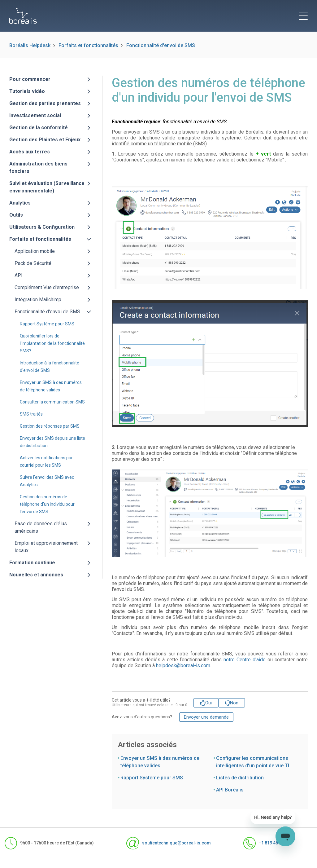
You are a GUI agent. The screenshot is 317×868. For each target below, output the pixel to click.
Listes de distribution (240, 778)
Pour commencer (30, 79)
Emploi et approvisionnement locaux (46, 547)
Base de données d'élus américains (41, 527)
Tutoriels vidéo (27, 91)
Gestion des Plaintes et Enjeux (45, 140)
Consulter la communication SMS (52, 402)
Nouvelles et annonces (36, 575)
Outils (16, 215)
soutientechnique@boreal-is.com (168, 843)
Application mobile (35, 251)
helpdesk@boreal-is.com (183, 665)
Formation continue (32, 563)
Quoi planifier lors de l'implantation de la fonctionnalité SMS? (52, 343)
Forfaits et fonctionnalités (88, 45)
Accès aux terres (30, 152)
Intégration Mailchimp (38, 300)
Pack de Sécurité (33, 263)
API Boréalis (230, 790)
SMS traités (31, 414)
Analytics (20, 203)
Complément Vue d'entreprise (47, 287)
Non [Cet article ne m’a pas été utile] (234, 703)
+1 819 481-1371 (268, 843)
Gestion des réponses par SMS (50, 426)
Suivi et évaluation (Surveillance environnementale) (47, 187)
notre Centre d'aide (245, 660)
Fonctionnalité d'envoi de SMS (161, 45)
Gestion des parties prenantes (45, 103)
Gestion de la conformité (39, 128)
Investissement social (35, 115)
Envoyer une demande (206, 717)
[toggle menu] (303, 16)
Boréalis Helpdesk (30, 45)
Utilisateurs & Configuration (42, 227)
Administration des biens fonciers (38, 167)
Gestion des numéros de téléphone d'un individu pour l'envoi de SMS (47, 504)
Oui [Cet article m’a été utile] (208, 703)
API (19, 275)
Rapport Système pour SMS (47, 324)
